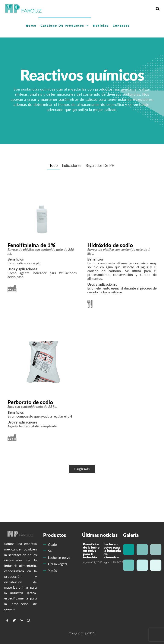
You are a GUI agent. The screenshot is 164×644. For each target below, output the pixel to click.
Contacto (121, 26)
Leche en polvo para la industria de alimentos (112, 551)
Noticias (101, 26)
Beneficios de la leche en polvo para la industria (91, 551)
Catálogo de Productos (62, 26)
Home (31, 26)
